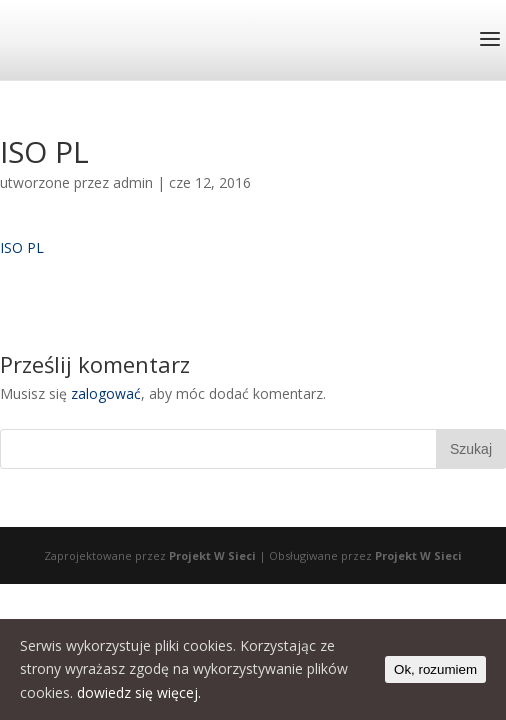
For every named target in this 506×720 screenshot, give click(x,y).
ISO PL (22, 247)
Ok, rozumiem (435, 669)
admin (133, 182)
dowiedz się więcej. (139, 692)
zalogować (106, 393)
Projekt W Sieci (212, 555)
